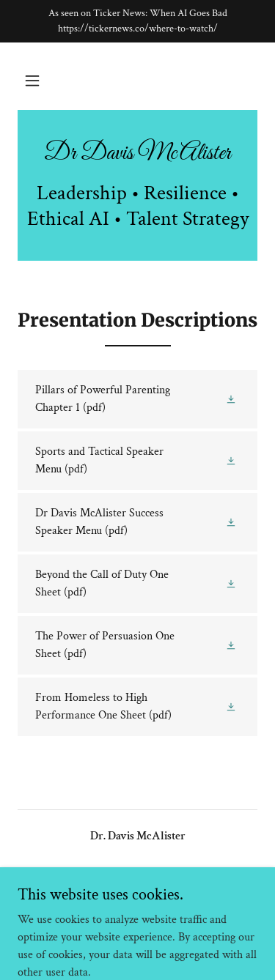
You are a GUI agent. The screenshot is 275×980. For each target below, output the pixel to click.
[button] (32, 81)
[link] (137, 154)
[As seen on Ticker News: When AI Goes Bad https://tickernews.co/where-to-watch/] (137, 21)
